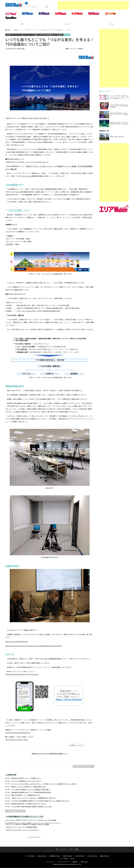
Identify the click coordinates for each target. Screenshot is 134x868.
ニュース (67, 25)
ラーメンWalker (63, 858)
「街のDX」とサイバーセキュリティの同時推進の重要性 (21, 828)
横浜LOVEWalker (42, 856)
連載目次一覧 (104, 132)
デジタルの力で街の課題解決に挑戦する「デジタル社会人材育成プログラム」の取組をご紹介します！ (40, 802)
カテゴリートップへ (83, 768)
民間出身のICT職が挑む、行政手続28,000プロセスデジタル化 (29, 805)
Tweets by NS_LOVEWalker (34, 838)
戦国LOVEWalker (105, 856)
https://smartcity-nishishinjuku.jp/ (18, 734)
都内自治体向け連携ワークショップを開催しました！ (26, 779)
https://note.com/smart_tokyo (17, 741)
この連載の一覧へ (16, 812)
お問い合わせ (84, 862)
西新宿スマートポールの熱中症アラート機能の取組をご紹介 (28, 788)
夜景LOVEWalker (68, 856)
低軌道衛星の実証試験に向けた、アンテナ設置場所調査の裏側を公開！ (31, 794)
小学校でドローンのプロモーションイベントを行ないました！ (27, 163)
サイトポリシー (51, 862)
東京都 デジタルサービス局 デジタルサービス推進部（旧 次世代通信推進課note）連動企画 (34, 36)
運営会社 (75, 862)
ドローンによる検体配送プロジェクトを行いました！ (26, 782)
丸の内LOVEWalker (92, 856)
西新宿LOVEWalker (55, 856)
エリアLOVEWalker (30, 856)
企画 (77, 849)
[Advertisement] (93, 5)
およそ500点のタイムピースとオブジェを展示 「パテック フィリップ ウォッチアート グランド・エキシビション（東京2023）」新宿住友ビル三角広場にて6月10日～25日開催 (33, 825)
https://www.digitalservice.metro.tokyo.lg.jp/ (22, 675)
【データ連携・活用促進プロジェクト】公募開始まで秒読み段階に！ (31, 791)
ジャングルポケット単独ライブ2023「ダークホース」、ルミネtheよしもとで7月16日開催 (31, 821)
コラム (112, 25)
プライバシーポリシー (64, 862)
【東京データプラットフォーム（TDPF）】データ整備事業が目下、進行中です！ (34, 799)
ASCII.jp (73, 858)
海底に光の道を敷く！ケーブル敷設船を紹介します (26, 796)
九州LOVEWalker (80, 856)
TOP (22, 25)
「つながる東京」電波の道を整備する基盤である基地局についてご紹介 (32, 808)
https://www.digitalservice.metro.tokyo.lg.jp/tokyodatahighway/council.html (34, 647)
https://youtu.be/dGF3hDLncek (17, 643)
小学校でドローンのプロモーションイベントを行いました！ (22, 831)
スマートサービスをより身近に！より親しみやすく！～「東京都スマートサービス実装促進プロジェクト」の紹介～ (44, 785)
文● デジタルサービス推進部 (74, 50)
